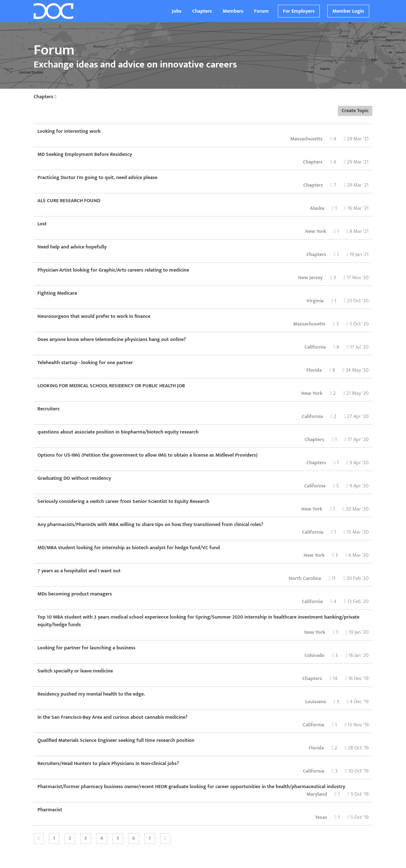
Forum (261, 11)
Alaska (317, 208)
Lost (42, 224)
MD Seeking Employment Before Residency (85, 154)
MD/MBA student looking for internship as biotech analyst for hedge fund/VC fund (129, 548)
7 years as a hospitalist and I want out (79, 571)
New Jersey (310, 278)
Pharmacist (50, 810)
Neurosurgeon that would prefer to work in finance (94, 316)
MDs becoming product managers (75, 594)
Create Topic (355, 111)
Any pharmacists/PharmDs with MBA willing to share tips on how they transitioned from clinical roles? (150, 525)
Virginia (315, 301)
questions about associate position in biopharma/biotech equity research (118, 432)
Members (233, 11)
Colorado (314, 656)
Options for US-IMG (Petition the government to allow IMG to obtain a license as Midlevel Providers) (147, 455)
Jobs (177, 11)
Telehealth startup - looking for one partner (85, 363)
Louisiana (315, 702)
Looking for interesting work (69, 131)
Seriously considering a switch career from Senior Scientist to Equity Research (123, 502)
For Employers (299, 11)
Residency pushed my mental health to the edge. (91, 694)
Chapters (202, 11)
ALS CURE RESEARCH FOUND (69, 201)
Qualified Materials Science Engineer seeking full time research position (116, 740)
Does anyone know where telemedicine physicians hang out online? (112, 340)
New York (316, 231)
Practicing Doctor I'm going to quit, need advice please (97, 178)
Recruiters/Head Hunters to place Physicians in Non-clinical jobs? (108, 764)
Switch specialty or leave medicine (75, 671)
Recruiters (49, 409)
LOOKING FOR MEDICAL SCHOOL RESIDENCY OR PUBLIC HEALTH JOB (111, 386)
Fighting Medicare (57, 293)
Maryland (317, 794)
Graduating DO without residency (74, 478)
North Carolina (305, 579)
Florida (314, 370)
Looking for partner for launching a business (86, 648)
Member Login (348, 11)
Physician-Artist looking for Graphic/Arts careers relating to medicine (113, 270)
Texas (321, 817)
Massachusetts (306, 139)
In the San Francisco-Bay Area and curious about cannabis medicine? (112, 717)
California (315, 347)
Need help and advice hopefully (72, 247)
